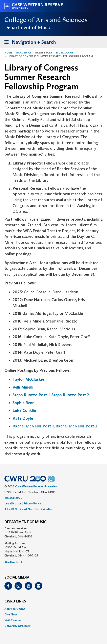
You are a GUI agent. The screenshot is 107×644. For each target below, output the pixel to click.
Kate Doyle (23, 418)
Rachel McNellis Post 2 (76, 426)
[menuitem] (53, 609)
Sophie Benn (24, 403)
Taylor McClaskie (28, 379)
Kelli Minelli (23, 387)
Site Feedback (14, 562)
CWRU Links (15, 601)
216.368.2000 (13, 498)
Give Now (11, 614)
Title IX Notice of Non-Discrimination (29, 509)
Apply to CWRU (15, 609)
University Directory (17, 626)
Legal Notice (13, 503)
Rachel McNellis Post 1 (33, 426)
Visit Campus (13, 620)
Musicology (65, 53)
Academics (24, 53)
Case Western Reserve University (36, 486)
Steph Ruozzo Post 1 (31, 395)
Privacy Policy (32, 503)
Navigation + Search (29, 43)
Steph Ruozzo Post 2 (70, 395)
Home (8, 53)
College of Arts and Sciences (46, 20)
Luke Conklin (24, 410)
